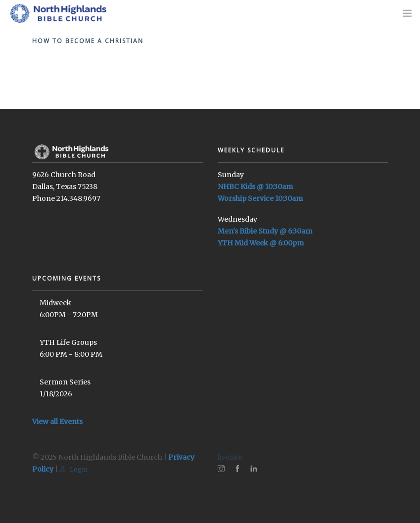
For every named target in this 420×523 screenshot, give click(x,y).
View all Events (57, 422)
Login (73, 469)
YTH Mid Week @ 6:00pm (261, 243)
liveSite (230, 457)
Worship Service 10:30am (260, 198)
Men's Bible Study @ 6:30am (265, 231)
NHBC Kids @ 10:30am (255, 187)
